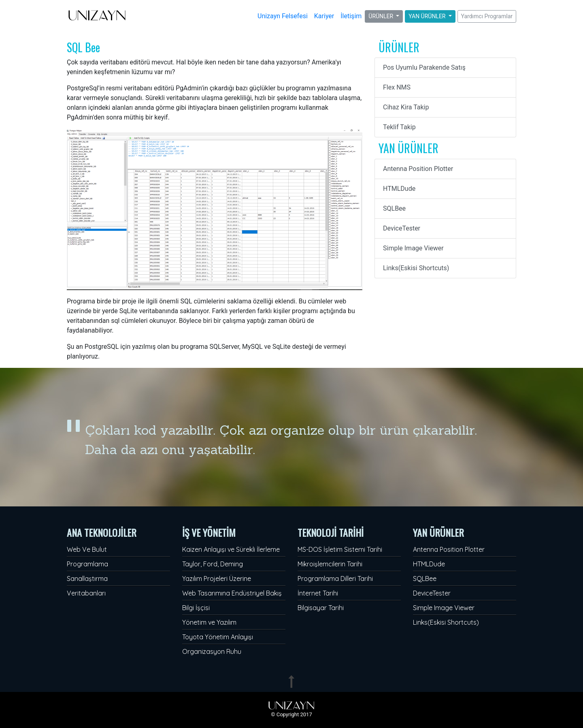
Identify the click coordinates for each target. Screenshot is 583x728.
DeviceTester (402, 228)
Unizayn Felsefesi (283, 16)
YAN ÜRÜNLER (428, 16)
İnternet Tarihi (318, 593)
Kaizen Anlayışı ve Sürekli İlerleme (231, 549)
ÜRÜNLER (381, 16)
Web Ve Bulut (87, 549)
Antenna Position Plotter (418, 169)
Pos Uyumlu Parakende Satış (424, 67)
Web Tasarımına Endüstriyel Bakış (232, 593)
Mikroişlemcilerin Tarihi (330, 564)
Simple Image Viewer (413, 248)
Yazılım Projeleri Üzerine (217, 579)
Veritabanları (86, 593)
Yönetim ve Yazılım (209, 622)
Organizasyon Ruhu (212, 651)
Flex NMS (397, 87)
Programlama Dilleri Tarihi (335, 579)
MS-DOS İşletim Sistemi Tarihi (340, 549)
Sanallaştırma (87, 579)
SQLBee (394, 208)
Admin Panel (18, 723)
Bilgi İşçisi (196, 608)
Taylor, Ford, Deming (213, 564)
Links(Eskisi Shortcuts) (416, 268)
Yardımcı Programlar (487, 16)
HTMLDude (399, 189)
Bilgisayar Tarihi (321, 608)
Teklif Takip (399, 127)
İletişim (351, 16)
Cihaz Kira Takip (406, 107)
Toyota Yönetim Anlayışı (218, 637)
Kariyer (324, 16)
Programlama (87, 564)
